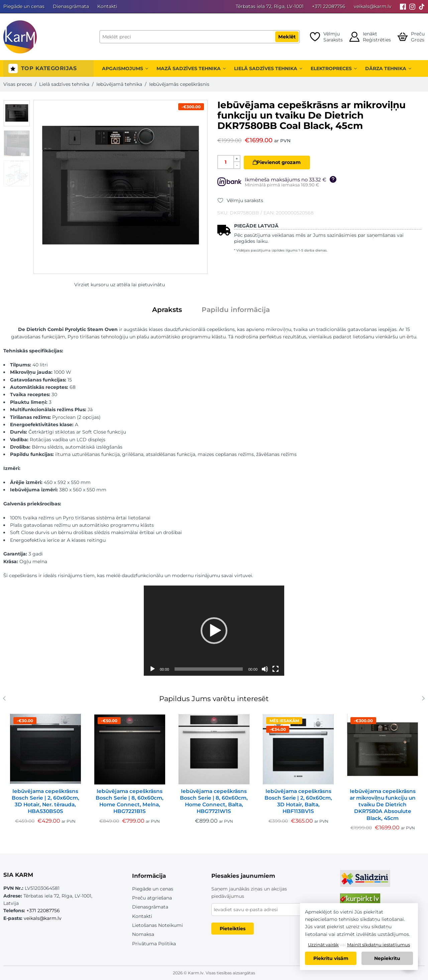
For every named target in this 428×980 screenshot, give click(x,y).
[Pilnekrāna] (276, 669)
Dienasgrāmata (71, 6)
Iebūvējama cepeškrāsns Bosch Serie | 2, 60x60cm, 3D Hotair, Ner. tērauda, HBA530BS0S (45, 801)
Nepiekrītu (387, 958)
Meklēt (287, 37)
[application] (214, 631)
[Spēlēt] (152, 669)
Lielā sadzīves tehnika (268, 68)
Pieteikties (233, 929)
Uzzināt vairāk (323, 945)
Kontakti (107, 6)
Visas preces (18, 84)
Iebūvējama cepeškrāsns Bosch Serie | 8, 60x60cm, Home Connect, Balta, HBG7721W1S (214, 801)
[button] (214, 631)
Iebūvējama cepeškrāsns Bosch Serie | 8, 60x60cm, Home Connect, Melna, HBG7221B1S (130, 801)
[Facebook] (403, 7)
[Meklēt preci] (200, 37)
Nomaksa (143, 934)
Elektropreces (334, 68)
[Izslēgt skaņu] (265, 669)
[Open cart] (411, 37)
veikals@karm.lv (373, 6)
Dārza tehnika (388, 68)
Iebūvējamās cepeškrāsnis (179, 84)
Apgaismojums (125, 68)
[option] (17, 113)
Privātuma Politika (154, 944)
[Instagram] (412, 7)
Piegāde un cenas (24, 6)
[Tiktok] (422, 7)
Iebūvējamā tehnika (119, 84)
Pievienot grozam (283, 162)
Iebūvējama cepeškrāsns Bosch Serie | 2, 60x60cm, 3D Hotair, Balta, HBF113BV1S (298, 801)
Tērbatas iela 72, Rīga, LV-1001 (270, 6)
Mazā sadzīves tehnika (191, 68)
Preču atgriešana (152, 898)
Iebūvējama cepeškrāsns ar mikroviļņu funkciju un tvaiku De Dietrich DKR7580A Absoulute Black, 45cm (383, 804)
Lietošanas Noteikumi (157, 925)
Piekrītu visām (331, 958)
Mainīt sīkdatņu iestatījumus (379, 945)
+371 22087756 (329, 6)
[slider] (209, 669)
